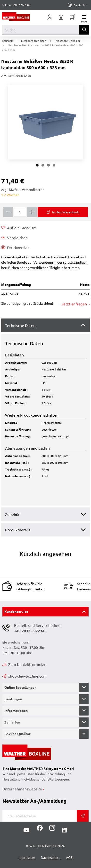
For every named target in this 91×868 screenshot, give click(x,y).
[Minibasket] (73, 17)
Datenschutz (51, 857)
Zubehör (12, 514)
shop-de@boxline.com (25, 676)
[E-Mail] (40, 816)
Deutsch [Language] (78, 5)
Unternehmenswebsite (22, 789)
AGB (69, 857)
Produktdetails (18, 530)
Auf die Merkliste (19, 228)
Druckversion (15, 247)
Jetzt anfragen (75, 304)
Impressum (27, 857)
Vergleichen (14, 238)
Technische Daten (20, 325)
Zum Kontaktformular (24, 664)
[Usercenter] (50, 17)
